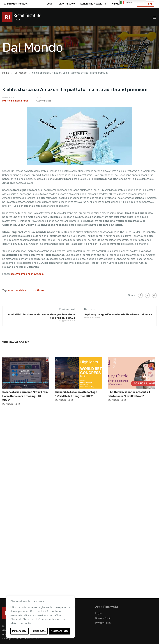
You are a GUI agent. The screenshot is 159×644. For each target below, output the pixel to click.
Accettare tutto (60, 631)
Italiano (127, 2)
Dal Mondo (8, 101)
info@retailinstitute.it (18, 4)
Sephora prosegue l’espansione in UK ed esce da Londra (118, 314)
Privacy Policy (103, 623)
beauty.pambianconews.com (27, 274)
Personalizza (19, 631)
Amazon (13, 290)
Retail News (22, 101)
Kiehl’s (23, 290)
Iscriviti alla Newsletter (93, 4)
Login (50, 4)
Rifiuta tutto (39, 631)
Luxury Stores (36, 290)
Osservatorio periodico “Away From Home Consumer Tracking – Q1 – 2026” (25, 396)
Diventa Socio (67, 4)
